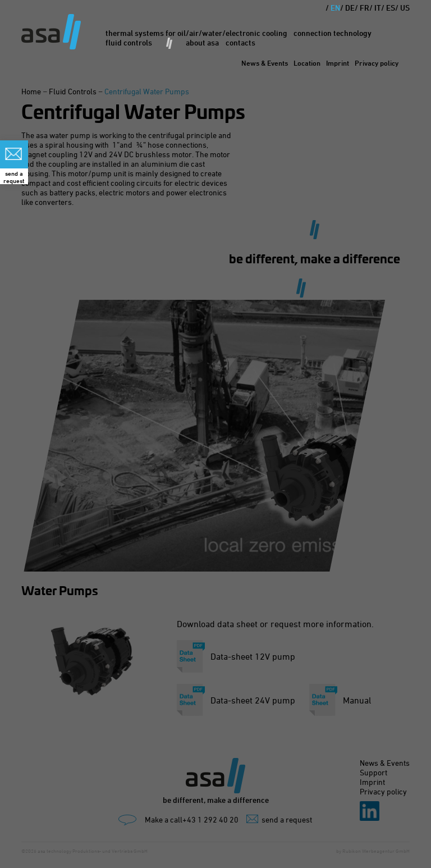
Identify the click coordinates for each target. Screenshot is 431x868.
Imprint (338, 63)
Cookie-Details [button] (184, 515)
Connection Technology (333, 33)
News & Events (265, 63)
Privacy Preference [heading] (215, 350)
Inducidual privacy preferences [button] (215, 502)
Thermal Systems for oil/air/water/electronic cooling (196, 33)
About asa (202, 42)
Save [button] (215, 478)
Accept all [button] (215, 446)
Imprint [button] (257, 515)
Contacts (240, 42)
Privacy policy (377, 63)
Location (307, 63)
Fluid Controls (129, 42)
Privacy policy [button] (226, 515)
